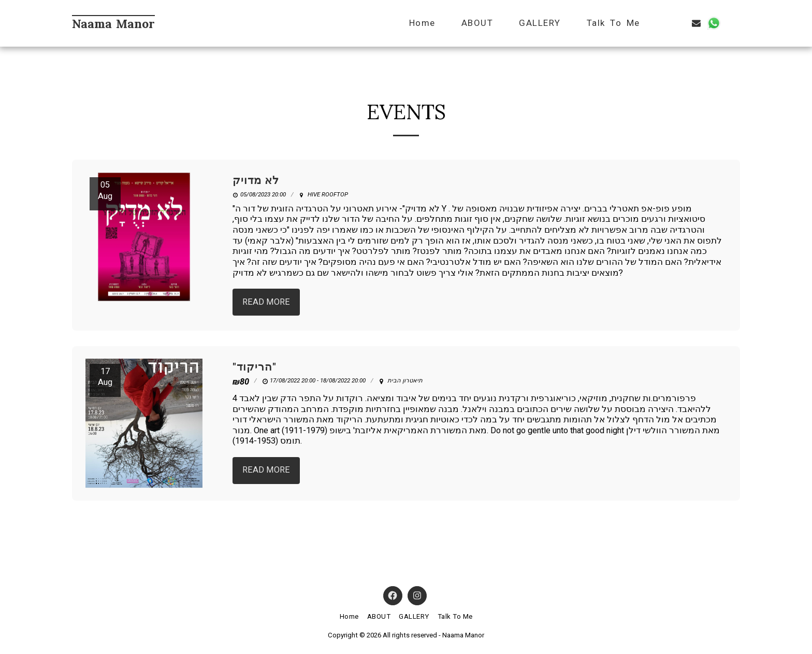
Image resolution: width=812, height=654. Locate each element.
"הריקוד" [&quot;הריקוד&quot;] (255, 367)
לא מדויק (256, 180)
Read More (266, 302)
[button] (662, 23)
